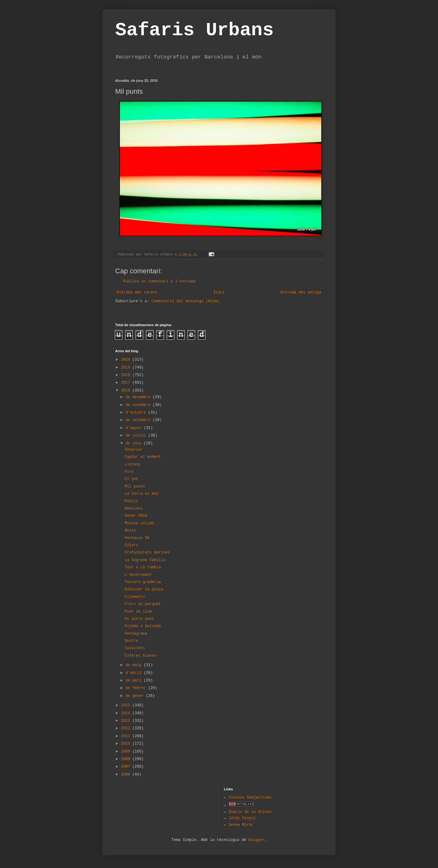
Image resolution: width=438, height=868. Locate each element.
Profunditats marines (147, 553)
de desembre (139, 397)
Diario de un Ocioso (250, 812)
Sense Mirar (241, 825)
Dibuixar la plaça (144, 589)
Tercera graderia (143, 582)
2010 (127, 744)
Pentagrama (136, 634)
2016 (127, 391)
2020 (127, 360)
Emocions (134, 509)
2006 (127, 775)
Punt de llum (138, 612)
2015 (127, 705)
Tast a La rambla (143, 567)
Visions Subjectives (250, 798)
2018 (127, 375)
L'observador (138, 575)
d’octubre (137, 413)
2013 (127, 721)
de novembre (139, 405)
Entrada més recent (137, 292)
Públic (131, 501)
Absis (130, 531)
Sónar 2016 (136, 516)
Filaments (135, 597)
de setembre (139, 420)
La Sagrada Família (145, 560)
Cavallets (135, 648)
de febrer (137, 688)
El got (131, 479)
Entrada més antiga (301, 292)
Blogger (256, 840)
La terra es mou (142, 494)
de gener (136, 696)
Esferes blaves (140, 656)
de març (135, 681)
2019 (127, 368)
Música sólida (139, 523)
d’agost (135, 428)
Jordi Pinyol (242, 818)
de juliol (137, 436)
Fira (129, 472)
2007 (127, 767)
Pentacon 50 (137, 538)
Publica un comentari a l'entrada (159, 281)
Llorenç (132, 465)
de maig (135, 665)
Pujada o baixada (143, 626)
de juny (135, 443)
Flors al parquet (143, 604)
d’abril (135, 673)
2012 (127, 728)
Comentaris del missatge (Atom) (185, 301)
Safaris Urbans (194, 30)
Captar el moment (143, 457)
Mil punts (135, 487)
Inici (219, 292)
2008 (127, 759)
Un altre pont (139, 619)
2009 (127, 752)
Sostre (131, 641)
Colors (131, 545)
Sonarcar (134, 450)
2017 (127, 383)
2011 (127, 736)
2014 (127, 713)
